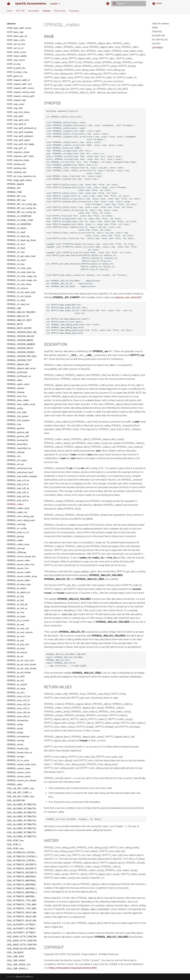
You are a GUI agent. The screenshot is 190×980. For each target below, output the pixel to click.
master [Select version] (54, 4)
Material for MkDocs (24, 977)
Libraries (47, 11)
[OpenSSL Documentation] (9, 4)
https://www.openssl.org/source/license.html (73, 968)
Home (10, 11)
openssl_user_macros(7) (128, 297)
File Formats (60, 11)
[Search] (129, 4)
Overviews (74, 11)
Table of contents (161, 24)
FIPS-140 (20, 11)
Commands (34, 11)
